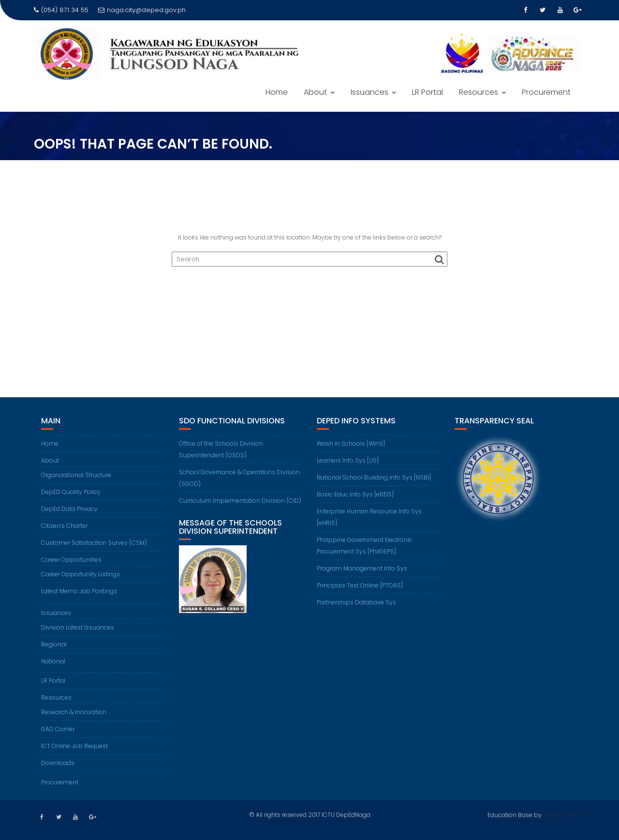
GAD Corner (58, 729)
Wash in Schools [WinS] (351, 443)
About (315, 92)
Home (277, 92)
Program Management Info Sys (362, 568)
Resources (479, 92)
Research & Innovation (74, 712)
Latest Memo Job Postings (79, 591)
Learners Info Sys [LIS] (348, 460)
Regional (54, 644)
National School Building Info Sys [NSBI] (374, 477)
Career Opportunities (71, 560)
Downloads (58, 763)
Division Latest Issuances (78, 627)
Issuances (369, 92)
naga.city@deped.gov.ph (142, 10)
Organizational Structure (76, 475)
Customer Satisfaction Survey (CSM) (94, 543)
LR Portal (427, 92)
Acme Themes (564, 814)
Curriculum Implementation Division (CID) (240, 501)
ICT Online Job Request (74, 746)
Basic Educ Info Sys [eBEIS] (355, 494)
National (53, 661)
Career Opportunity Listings (81, 574)
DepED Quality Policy (71, 492)
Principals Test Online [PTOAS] (360, 585)
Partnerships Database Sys (356, 602)
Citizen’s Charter (64, 526)
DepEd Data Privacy (69, 509)
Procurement (546, 92)
